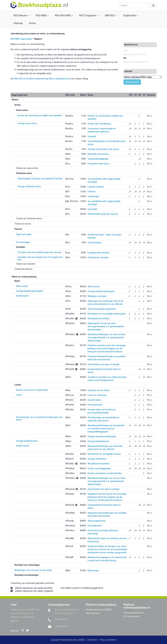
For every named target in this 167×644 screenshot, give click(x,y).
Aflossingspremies (97, 521)
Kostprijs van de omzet (99, 390)
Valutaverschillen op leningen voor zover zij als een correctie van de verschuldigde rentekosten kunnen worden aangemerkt (107, 549)
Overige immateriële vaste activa (103, 149)
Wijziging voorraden (97, 296)
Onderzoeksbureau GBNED (99, 609)
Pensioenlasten (95, 405)
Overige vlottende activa (29, 186)
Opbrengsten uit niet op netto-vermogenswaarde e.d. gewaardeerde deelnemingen (106, 326)
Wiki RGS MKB (64, 15)
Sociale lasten (94, 400)
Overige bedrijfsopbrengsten (30, 291)
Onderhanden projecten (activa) (103, 214)
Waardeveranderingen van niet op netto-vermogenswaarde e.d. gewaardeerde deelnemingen (107, 337)
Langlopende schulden (98, 253)
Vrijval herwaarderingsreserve (102, 309)
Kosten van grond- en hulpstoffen (32, 390)
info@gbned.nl (62, 626)
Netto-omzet (22, 286)
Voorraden (93, 209)
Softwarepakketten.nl (134, 613)
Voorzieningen (23, 242)
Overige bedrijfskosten (27, 441)
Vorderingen (93, 196)
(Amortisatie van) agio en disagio (104, 364)
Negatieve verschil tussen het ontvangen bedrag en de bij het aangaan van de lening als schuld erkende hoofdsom (107, 497)
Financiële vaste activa (99, 164)
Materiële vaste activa (98, 154)
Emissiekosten (95, 526)
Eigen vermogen (24, 234)
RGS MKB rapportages (21, 39)
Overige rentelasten (97, 459)
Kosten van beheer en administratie (105, 473)
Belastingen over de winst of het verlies (33, 570)
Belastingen (93, 571)
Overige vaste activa (27, 123)
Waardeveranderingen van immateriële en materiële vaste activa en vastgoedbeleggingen (106, 429)
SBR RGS (111, 15)
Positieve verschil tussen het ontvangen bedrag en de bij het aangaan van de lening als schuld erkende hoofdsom (107, 348)
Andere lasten (23, 446)
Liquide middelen (96, 187)
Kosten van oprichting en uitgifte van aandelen (40, 115)
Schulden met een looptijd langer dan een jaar (40, 252)
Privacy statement (108, 640)
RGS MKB (42, 15)
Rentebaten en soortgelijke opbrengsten (107, 314)
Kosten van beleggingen (99, 468)
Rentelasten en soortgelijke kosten (104, 454)
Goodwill (92, 136)
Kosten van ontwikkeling (99, 124)
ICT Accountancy (132, 616)
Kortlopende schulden (98, 257)
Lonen (19, 395)
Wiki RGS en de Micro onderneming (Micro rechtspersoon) (42, 79)
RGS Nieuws (22, 15)
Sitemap (18, 23)
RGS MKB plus (93, 613)
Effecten (92, 192)
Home (32, 23)
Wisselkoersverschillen (99, 319)
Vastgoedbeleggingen (98, 159)
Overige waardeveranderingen (102, 436)
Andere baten (22, 296)
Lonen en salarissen (97, 395)
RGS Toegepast (89, 15)
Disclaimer (92, 640)
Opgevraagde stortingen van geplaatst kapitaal (40, 179)
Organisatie (131, 15)
